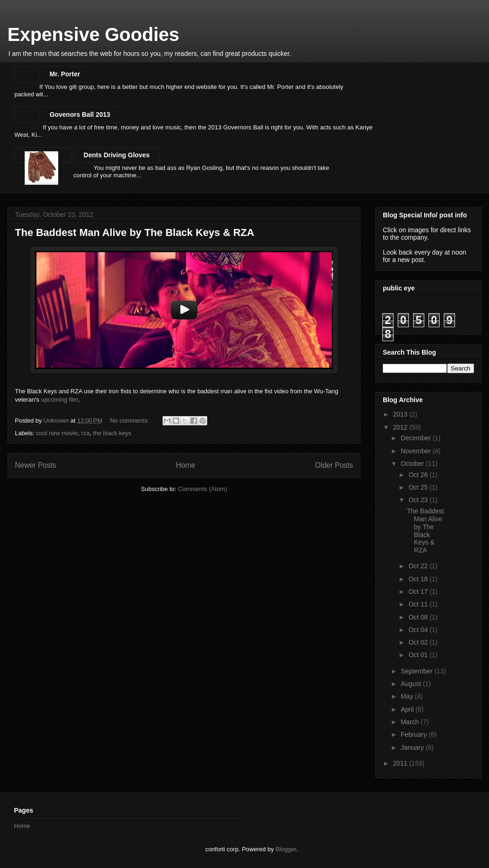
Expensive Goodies (93, 34)
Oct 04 (419, 630)
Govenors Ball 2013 (80, 114)
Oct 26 (419, 475)
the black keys (112, 433)
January (413, 747)
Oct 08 (419, 617)
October (413, 464)
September (417, 671)
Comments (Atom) (202, 489)
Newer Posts (35, 465)
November (416, 451)
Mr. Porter (65, 74)
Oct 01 (419, 655)
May (407, 696)
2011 (401, 763)
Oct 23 (419, 500)
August (411, 684)
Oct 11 (419, 604)
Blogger (286, 849)
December (416, 438)
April (408, 709)
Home (186, 465)
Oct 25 (419, 487)
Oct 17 (419, 592)
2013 (401, 414)
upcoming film (60, 400)
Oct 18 (419, 579)
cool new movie (57, 433)
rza (85, 433)
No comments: (130, 421)
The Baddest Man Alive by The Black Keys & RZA (135, 232)
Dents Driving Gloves (117, 155)
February (414, 734)
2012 (401, 427)
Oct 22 (419, 566)
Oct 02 (419, 642)
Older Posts (334, 465)
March (411, 722)
